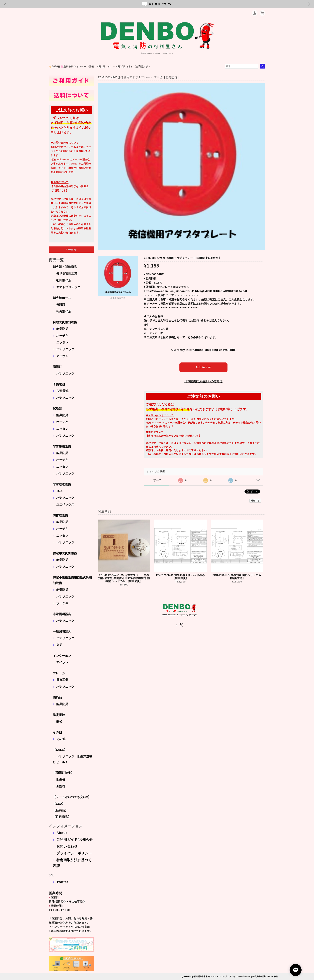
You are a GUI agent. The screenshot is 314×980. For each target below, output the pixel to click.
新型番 (61, 786)
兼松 (59, 721)
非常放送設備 (62, 484)
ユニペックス (65, 504)
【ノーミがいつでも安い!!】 (72, 797)
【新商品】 (60, 810)
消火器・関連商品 (65, 267)
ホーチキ (62, 336)
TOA (59, 491)
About (62, 833)
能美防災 (62, 329)
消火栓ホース (62, 298)
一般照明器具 (62, 631)
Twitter (62, 882)
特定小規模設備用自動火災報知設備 (72, 580)
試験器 (57, 408)
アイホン (62, 356)
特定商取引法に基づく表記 (265, 976)
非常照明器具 (62, 614)
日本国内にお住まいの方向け (204, 381)
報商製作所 (64, 311)
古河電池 (62, 391)
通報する (255, 501)
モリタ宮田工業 (67, 273)
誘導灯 (57, 367)
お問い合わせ (67, 846)
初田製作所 (64, 280)
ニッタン (62, 342)
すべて (158, 480)
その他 (57, 732)
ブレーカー (60, 673)
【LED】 (59, 804)
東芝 (59, 645)
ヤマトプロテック (68, 287)
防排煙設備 (60, 515)
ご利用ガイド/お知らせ (75, 840)
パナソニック (65, 349)
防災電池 (59, 715)
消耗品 (57, 697)
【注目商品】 (62, 817)
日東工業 (62, 680)
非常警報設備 (62, 446)
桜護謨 (61, 304)
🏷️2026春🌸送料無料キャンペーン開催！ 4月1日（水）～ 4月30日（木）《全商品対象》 (100, 67)
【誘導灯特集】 (63, 773)
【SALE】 (60, 750)
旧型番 (61, 779)
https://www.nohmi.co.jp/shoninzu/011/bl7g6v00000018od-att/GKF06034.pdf (196, 291)
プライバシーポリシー (74, 853)
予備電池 (59, 384)
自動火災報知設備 (65, 322)
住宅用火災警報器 (65, 553)
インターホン (62, 656)
